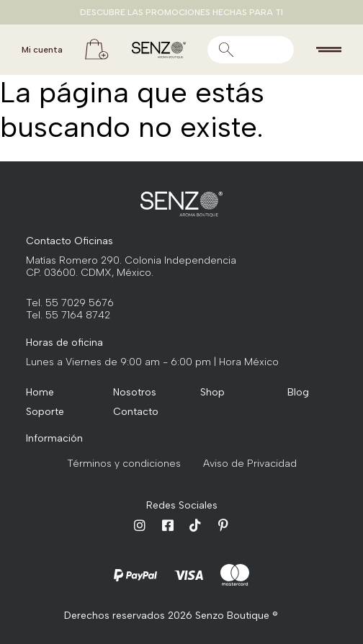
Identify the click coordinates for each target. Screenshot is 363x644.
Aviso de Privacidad (250, 464)
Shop (212, 392)
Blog (298, 392)
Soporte (45, 412)
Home (40, 392)
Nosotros (135, 392)
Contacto (135, 412)
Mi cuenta (42, 50)
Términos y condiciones (124, 464)
